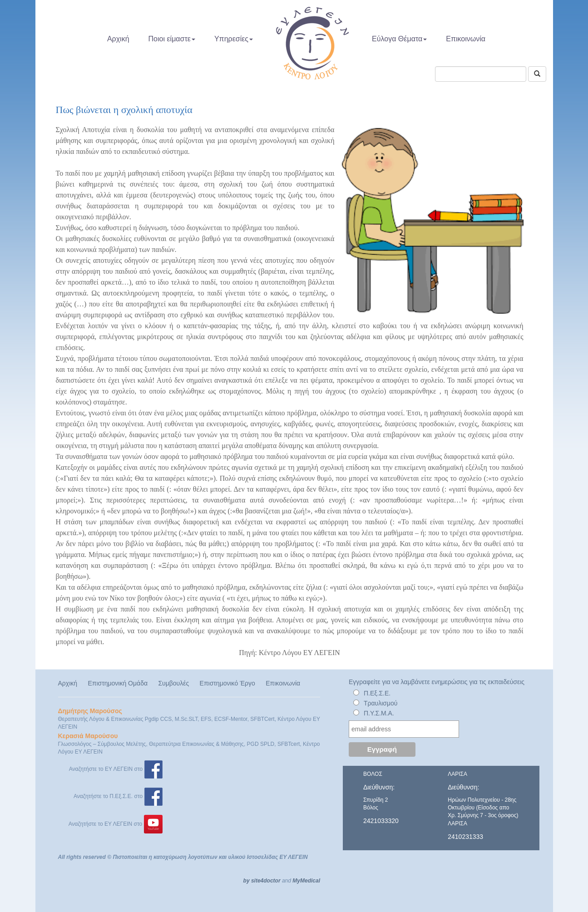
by (247, 881)
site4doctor (266, 881)
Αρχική (118, 39)
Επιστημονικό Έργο (227, 683)
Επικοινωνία (466, 39)
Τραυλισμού (381, 703)
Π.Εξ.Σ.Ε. (377, 693)
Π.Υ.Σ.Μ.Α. (379, 713)
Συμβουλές (173, 683)
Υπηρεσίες (234, 39)
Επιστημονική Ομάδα (118, 683)
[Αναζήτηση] (537, 74)
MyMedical (306, 881)
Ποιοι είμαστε (172, 39)
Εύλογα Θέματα (399, 39)
